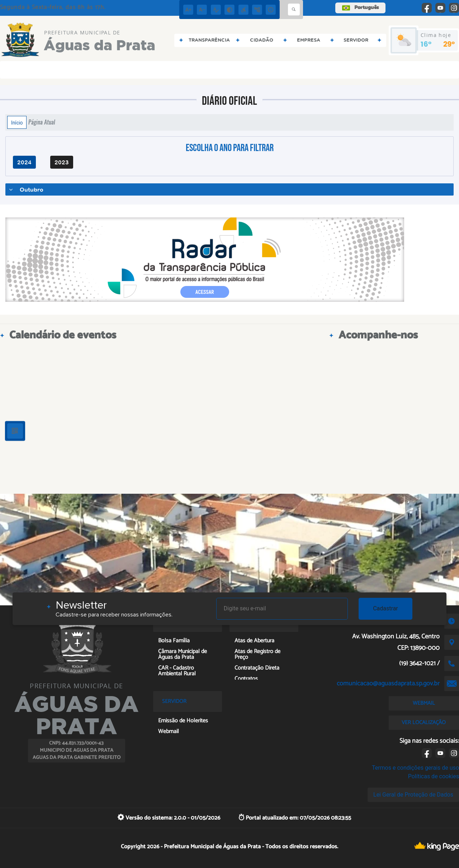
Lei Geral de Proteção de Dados (413, 795)
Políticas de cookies (434, 776)
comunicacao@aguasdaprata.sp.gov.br (388, 684)
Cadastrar (385, 608)
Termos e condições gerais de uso (415, 768)
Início (17, 122)
